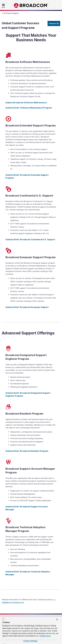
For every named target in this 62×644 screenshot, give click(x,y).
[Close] (57, 620)
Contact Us (54, 23)
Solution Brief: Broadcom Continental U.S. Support (30, 239)
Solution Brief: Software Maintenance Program (29, 108)
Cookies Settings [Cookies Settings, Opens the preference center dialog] (30, 641)
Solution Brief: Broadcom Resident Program (27, 451)
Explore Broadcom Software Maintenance (26, 103)
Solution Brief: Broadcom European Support (27, 307)
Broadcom (31, 5)
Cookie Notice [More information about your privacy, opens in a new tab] (45, 636)
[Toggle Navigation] (4, 6)
